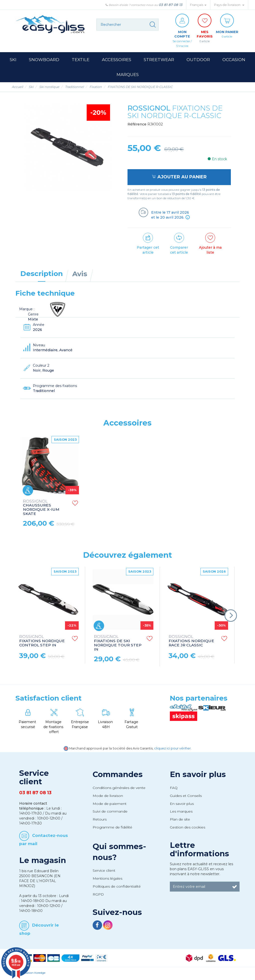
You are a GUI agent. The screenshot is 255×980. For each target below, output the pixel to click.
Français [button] (198, 5)
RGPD (98, 896)
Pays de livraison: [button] (229, 5)
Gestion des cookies (188, 829)
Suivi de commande (110, 813)
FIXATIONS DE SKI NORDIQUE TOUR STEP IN (118, 645)
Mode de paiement (110, 805)
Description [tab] (42, 275)
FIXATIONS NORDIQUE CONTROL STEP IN (42, 643)
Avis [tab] (80, 275)
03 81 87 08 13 (170, 5)
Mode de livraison (108, 797)
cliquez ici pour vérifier (172, 750)
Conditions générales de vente (119, 789)
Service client (104, 872)
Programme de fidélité (112, 829)
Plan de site (180, 821)
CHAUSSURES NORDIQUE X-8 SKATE (38, 509)
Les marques (181, 813)
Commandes (118, 776)
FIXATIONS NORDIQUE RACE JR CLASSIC (191, 643)
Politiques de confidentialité (117, 888)
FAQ (174, 789)
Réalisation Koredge (32, 974)
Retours (100, 821)
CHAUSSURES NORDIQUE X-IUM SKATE (116, 509)
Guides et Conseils (186, 797)
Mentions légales (107, 880)
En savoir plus (198, 776)
